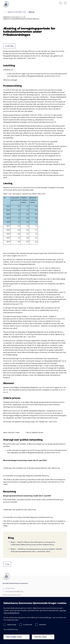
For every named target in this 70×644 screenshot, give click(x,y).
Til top (7, 564)
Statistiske (43, 626)
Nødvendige (12, 626)
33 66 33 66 (9, 589)
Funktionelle (28, 626)
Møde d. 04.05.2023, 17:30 (17, 12)
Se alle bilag (9, 46)
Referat (32, 12)
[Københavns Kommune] (6, 7)
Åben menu (65, 3)
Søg (61, 3)
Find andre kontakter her (13, 592)
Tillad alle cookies (43, 638)
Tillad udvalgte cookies (16, 638)
